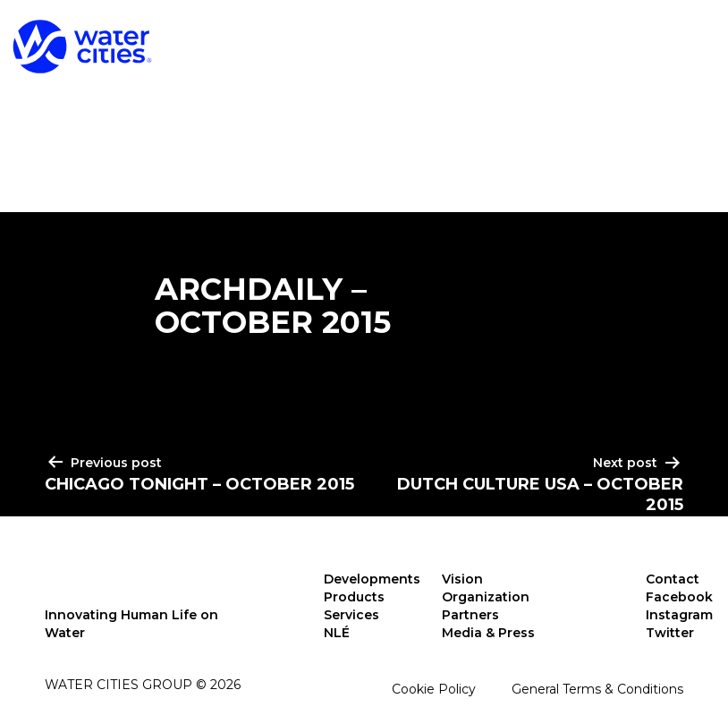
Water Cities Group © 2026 (143, 685)
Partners (470, 615)
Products (429, 43)
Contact (673, 579)
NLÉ (337, 633)
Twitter (670, 633)
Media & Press (488, 633)
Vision (462, 579)
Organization (486, 597)
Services (580, 43)
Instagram (679, 615)
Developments (252, 43)
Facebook (679, 597)
